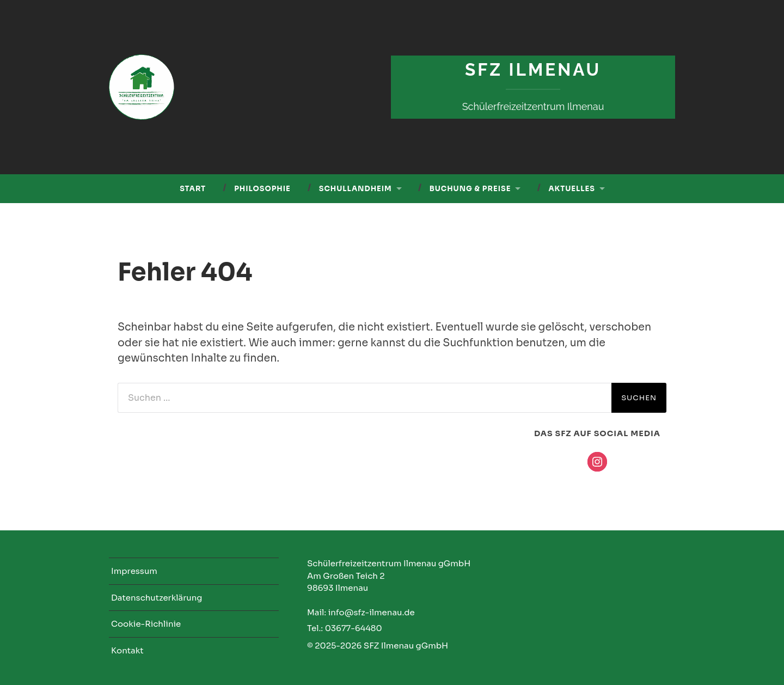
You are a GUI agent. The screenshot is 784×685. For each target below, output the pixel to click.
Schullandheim (356, 189)
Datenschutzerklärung (157, 598)
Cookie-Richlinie (146, 624)
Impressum (134, 571)
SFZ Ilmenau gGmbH (406, 646)
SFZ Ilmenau (533, 69)
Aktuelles (571, 189)
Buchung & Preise (470, 189)
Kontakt (127, 650)
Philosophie (262, 189)
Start (193, 189)
